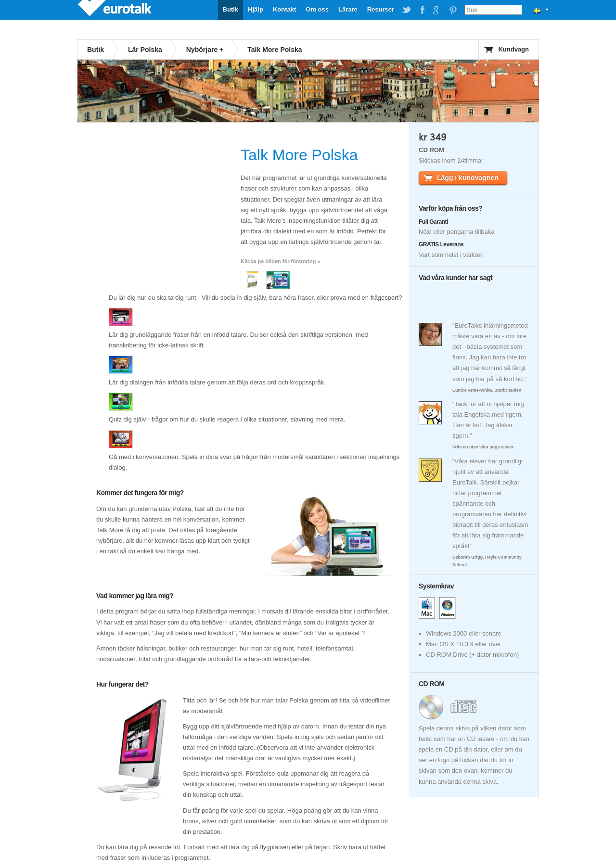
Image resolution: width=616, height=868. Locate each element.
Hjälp (256, 9)
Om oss (317, 9)
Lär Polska (145, 50)
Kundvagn (513, 49)
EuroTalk (115, 10)
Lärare (348, 9)
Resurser (381, 9)
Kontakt (284, 9)
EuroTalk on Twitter (407, 10)
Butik (231, 9)
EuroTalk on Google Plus (437, 10)
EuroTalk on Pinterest (453, 10)
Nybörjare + (205, 50)
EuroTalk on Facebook (422, 10)
